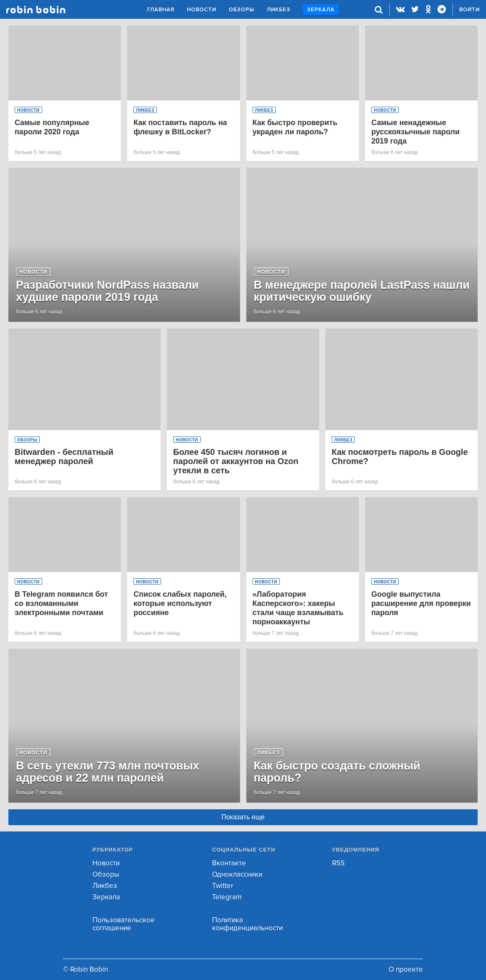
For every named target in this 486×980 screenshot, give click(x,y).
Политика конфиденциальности (247, 924)
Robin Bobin (36, 10)
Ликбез (279, 10)
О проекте (406, 969)
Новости (202, 10)
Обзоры (242, 10)
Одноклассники (237, 874)
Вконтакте (229, 863)
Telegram (227, 897)
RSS (338, 863)
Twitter (223, 886)
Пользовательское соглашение (124, 924)
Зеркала (321, 10)
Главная (161, 10)
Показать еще (243, 817)
